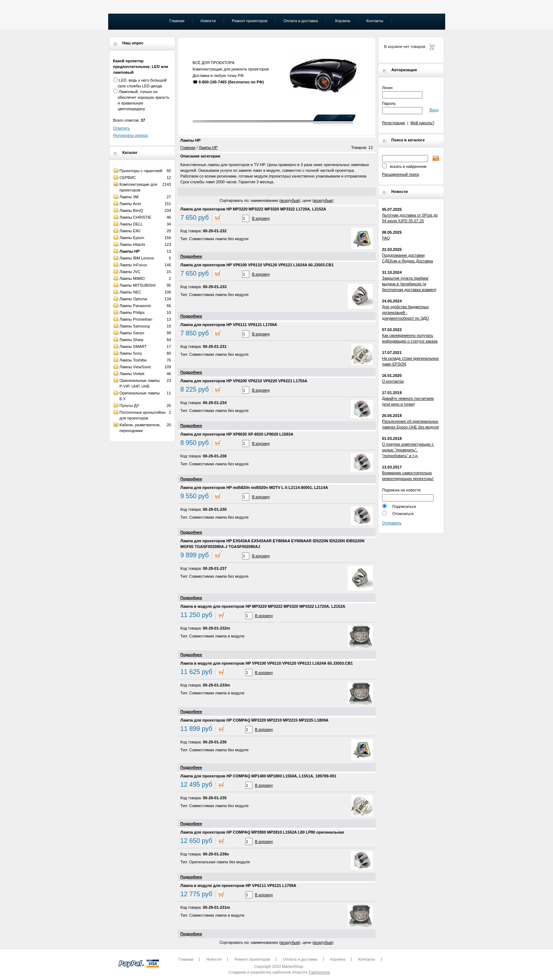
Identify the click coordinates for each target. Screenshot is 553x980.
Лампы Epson (132, 238)
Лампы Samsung (135, 326)
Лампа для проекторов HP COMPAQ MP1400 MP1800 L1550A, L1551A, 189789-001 (259, 776)
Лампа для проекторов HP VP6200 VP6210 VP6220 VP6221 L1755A (244, 381)
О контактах (393, 381)
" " (350, 117)
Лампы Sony (131, 353)
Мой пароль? (422, 123)
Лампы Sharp (132, 340)
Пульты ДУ (129, 406)
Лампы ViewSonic (136, 367)
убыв (294, 200)
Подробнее (191, 256)
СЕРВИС (128, 178)
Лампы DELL (131, 224)
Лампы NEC (131, 292)
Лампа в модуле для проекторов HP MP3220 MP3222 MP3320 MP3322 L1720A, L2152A (263, 606)
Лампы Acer (130, 204)
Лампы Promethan (136, 319)
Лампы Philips (132, 312)
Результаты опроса (131, 135)
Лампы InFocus (133, 265)
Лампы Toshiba (133, 360)
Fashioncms (319, 972)
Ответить (122, 128)
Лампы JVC (130, 272)
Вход (434, 110)
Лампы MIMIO (132, 278)
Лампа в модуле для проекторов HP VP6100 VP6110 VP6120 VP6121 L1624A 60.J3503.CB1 (267, 663)
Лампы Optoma (133, 299)
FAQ (386, 238)
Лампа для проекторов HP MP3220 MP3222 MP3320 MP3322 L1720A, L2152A (253, 209)
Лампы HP (130, 251)
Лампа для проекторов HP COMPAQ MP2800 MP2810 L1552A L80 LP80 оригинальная (262, 832)
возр (285, 200)
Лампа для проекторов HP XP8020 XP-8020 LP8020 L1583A (237, 434)
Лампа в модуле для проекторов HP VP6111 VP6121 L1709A (239, 886)
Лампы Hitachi (132, 244)
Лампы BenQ (131, 210)
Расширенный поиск (401, 174)
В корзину (261, 218)
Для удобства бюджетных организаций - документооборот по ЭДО (406, 312)
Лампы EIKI (130, 231)
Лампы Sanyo (132, 333)
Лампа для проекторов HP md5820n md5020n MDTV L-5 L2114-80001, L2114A (254, 487)
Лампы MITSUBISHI (138, 285)
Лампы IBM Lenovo (137, 258)
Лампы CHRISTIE (136, 217)
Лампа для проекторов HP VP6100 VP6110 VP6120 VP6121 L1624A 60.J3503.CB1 (257, 265)
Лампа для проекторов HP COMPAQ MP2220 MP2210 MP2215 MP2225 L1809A (255, 720)
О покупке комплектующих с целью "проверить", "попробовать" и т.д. (408, 450)
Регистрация (394, 123)
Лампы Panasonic (136, 306)
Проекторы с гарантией (141, 171)
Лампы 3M (129, 197)
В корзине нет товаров (405, 47)
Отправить (392, 523)
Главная (188, 147)
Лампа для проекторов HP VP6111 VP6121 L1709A (229, 325)
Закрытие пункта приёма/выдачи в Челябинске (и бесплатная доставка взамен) (409, 284)
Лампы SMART (133, 346)
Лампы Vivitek (132, 374)
